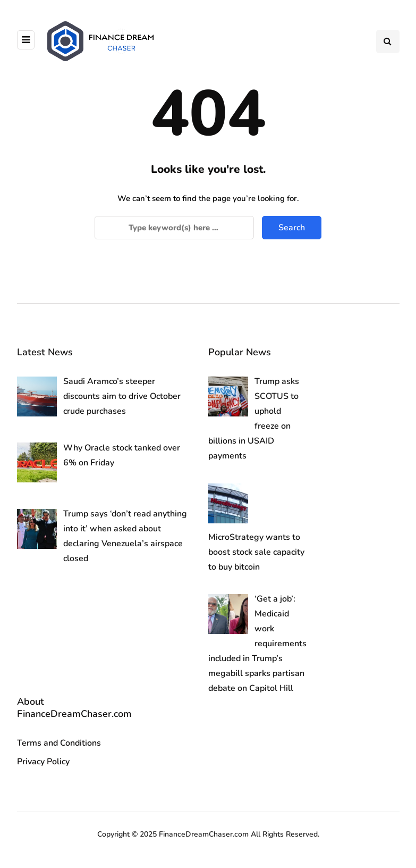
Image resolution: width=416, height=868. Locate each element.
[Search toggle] (388, 41)
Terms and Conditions (59, 743)
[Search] (174, 228)
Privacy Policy (43, 762)
